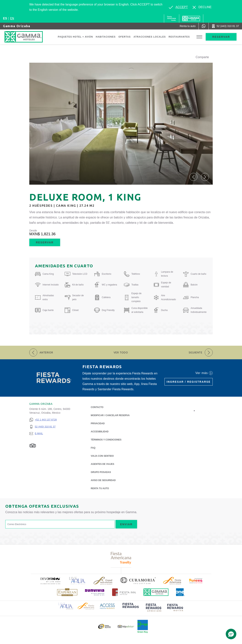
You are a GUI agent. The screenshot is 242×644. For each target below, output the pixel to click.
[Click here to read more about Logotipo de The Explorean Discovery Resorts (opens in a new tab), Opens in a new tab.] (67, 592)
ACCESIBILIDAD (100, 432)
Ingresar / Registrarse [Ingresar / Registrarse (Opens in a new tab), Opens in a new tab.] (189, 382)
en (12, 18)
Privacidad (98, 423)
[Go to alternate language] (178, 7)
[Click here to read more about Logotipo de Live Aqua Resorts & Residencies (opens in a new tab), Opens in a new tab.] (78, 581)
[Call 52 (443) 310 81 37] (225, 26)
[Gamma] (191, 19)
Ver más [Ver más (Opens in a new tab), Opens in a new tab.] (204, 373)
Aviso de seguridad (103, 480)
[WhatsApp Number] (204, 26)
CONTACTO (97, 407)
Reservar (221, 37)
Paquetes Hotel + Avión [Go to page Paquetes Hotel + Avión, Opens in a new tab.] (75, 37)
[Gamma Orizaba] (27, 37)
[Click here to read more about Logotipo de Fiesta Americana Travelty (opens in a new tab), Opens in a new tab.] (121, 558)
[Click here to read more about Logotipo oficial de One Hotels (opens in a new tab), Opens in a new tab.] (181, 592)
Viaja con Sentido (102, 456)
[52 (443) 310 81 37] (43, 427)
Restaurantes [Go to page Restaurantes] (179, 37)
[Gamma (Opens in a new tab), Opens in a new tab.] (172, 19)
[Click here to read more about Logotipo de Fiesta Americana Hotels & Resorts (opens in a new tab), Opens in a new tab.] (172, 581)
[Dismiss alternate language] (202, 7)
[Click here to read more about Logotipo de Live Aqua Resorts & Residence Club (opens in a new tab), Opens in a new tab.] (66, 606)
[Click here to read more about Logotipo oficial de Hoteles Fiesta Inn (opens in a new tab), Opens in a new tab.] (124, 592)
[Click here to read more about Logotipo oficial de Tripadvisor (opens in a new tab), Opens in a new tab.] (126, 627)
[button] (193, 177)
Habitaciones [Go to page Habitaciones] (106, 37)
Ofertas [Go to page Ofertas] (124, 37)
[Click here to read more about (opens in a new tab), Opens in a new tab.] (50, 581)
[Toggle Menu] (199, 37)
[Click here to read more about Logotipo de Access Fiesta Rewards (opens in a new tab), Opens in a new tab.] (107, 606)
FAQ (93, 448)
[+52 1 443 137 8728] (43, 420)
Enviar (126, 524)
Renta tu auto (100, 488)
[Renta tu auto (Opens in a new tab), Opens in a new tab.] (188, 26)
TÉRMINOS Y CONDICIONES (106, 440)
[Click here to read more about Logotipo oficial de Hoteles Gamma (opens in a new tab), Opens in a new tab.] (156, 592)
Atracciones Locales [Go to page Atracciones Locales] (150, 37)
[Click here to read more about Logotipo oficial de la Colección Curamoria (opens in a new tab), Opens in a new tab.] (138, 581)
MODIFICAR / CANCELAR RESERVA (110, 415)
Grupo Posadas (101, 472)
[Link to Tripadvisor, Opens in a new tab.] (33, 445)
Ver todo (121, 352)
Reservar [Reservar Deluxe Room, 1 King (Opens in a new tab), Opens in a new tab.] (45, 242)
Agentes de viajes (102, 464)
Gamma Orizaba (17, 26)
